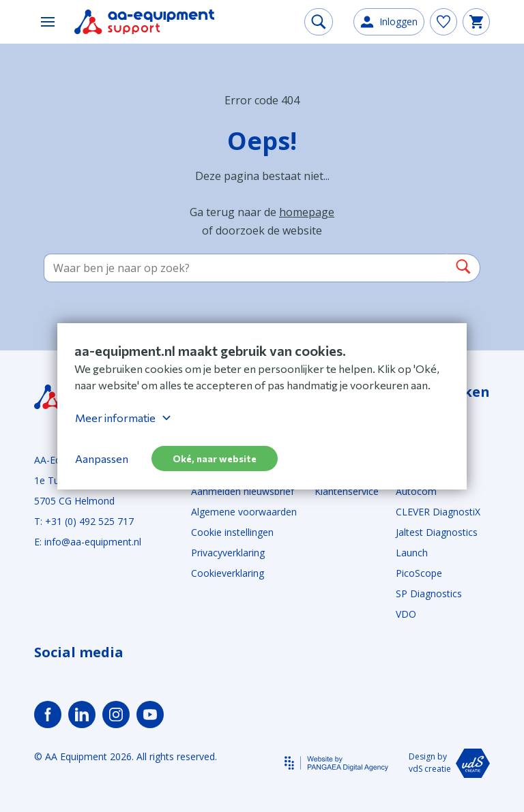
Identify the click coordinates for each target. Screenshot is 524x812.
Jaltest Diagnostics (437, 532)
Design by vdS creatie (449, 763)
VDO (406, 614)
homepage (307, 212)
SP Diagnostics (429, 593)
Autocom (416, 491)
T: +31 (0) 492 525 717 (84, 521)
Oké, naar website (215, 458)
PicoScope (419, 573)
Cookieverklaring (228, 573)
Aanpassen (102, 458)
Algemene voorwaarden (244, 512)
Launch (412, 553)
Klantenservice (347, 491)
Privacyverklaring (228, 553)
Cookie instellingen (232, 532)
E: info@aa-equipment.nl (88, 542)
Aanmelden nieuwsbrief (243, 491)
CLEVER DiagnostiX (438, 512)
